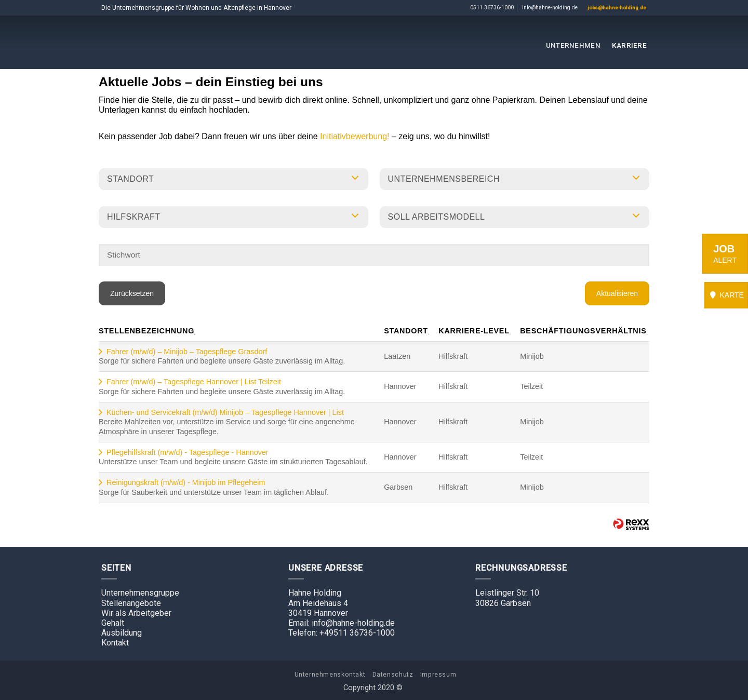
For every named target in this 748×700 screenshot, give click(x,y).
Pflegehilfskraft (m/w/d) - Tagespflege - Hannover (188, 452)
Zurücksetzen (132, 293)
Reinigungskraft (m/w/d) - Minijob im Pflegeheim (186, 482)
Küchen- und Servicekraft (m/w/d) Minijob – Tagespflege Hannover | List (225, 412)
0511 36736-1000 (492, 8)
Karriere (629, 45)
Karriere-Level (475, 331)
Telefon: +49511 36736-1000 (342, 633)
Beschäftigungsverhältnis (585, 331)
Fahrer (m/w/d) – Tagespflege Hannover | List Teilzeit (194, 382)
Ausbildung (122, 633)
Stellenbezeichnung (148, 331)
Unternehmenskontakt (330, 675)
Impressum (438, 675)
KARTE (726, 295)
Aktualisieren (617, 293)
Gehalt (113, 623)
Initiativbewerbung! (356, 136)
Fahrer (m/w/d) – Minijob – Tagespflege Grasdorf (187, 352)
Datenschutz (393, 675)
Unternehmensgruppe (140, 593)
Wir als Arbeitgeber (136, 613)
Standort (407, 331)
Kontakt (115, 643)
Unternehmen (573, 45)
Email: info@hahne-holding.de (342, 623)
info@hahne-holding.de (550, 8)
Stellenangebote (131, 603)
